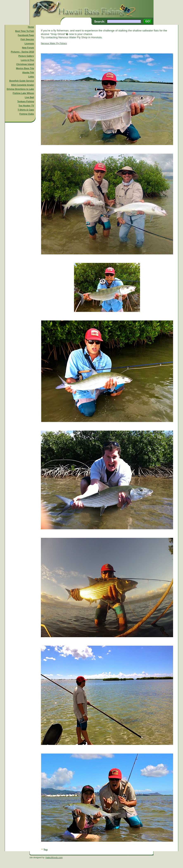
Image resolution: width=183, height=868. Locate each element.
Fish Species (27, 39)
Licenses (29, 43)
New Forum (28, 48)
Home (31, 27)
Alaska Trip (28, 72)
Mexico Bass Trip (25, 68)
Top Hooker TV (26, 106)
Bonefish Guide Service (22, 81)
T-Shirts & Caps (26, 110)
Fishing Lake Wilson (23, 93)
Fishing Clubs (27, 114)
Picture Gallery (26, 56)
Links (31, 77)
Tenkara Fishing (26, 101)
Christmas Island (25, 64)
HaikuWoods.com (54, 857)
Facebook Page (26, 35)
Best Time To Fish (25, 31)
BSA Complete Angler (23, 85)
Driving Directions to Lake (20, 89)
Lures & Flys (27, 60)
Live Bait (29, 97)
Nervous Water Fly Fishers (54, 43)
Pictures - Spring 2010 (23, 52)
